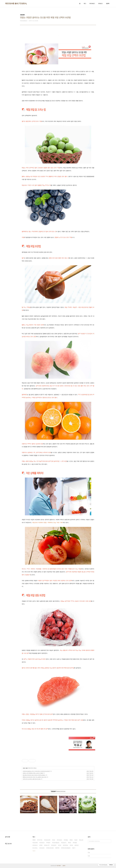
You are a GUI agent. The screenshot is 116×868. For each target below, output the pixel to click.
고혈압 (66, 840)
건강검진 (60, 840)
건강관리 (54, 845)
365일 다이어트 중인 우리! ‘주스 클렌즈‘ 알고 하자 (35, 777)
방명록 (108, 4)
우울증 (75, 843)
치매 (72, 845)
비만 (70, 843)
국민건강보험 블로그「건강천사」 (16, 4)
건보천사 (42, 843)
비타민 (77, 845)
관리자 (64, 866)
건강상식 (64, 843)
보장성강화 (48, 840)
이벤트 (49, 843)
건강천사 (35, 845)
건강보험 (35, 843)
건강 (24, 768)
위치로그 (100, 4)
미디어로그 (92, 4)
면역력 (58, 848)
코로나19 (47, 845)
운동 (71, 840)
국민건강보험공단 (66, 848)
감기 (74, 848)
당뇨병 (82, 840)
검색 (109, 841)
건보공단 (42, 848)
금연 (76, 840)
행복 (34, 840)
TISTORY (59, 866)
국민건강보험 (50, 848)
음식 (27, 768)
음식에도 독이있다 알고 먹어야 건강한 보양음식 (34, 775)
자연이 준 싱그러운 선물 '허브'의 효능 (32, 779)
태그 (85, 4)
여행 (41, 845)
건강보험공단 (56, 843)
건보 (60, 845)
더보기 (34, 851)
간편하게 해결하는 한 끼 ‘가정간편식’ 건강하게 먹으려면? (36, 771)
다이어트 (40, 840)
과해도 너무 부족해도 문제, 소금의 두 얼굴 (33, 773)
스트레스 (35, 848)
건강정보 (66, 845)
